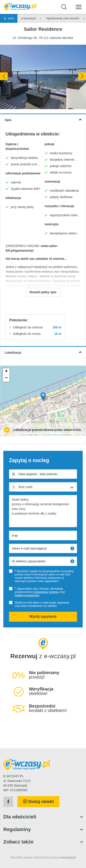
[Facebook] (8, 802)
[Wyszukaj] (64, 7)
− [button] (6, 378)
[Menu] (79, 7)
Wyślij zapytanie (43, 616)
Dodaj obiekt (38, 801)
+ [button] (6, 372)
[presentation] (4, 76)
